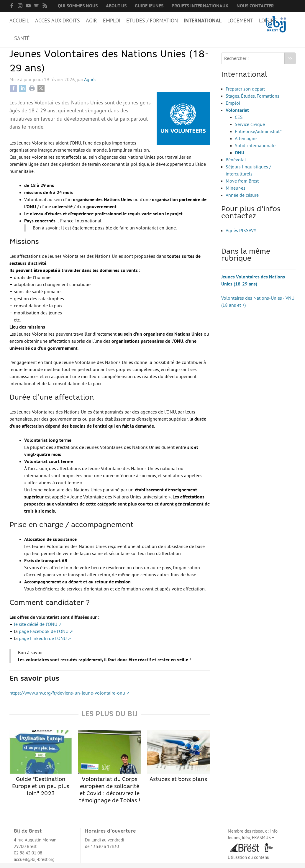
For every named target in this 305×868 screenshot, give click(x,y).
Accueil (19, 21)
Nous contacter (255, 6)
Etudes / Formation (152, 21)
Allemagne (246, 143)
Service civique (250, 129)
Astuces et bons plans (178, 761)
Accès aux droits (58, 21)
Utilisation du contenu (249, 862)
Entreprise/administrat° (258, 136)
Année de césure (242, 200)
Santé (22, 38)
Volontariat (237, 115)
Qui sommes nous (78, 6)
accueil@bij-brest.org (34, 864)
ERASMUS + (263, 842)
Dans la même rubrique (246, 260)
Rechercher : (236, 63)
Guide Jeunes (149, 6)
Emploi (112, 21)
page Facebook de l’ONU (44, 636)
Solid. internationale (255, 150)
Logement (240, 21)
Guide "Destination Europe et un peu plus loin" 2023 (41, 768)
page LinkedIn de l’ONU (43, 643)
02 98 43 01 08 (28, 858)
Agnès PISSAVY (241, 235)
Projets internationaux (200, 6)
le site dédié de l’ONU (36, 629)
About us (116, 6)
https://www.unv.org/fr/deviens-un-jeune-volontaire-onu (67, 698)
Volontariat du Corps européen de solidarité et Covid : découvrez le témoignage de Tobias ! (109, 771)
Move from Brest (242, 186)
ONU (240, 157)
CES (239, 122)
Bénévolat (236, 165)
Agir (91, 21)
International (203, 21)
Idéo (246, 842)
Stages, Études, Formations (252, 101)
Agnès (90, 84)
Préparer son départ (245, 94)
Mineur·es (236, 193)
